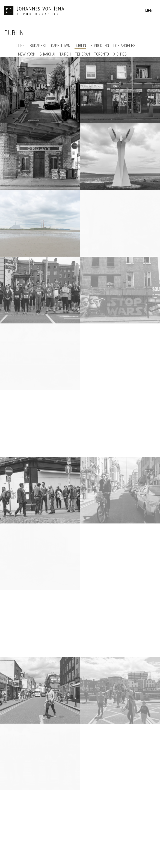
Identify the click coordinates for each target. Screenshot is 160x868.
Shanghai (47, 54)
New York (27, 54)
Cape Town (61, 46)
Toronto (102, 54)
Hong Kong (100, 46)
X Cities (120, 54)
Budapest (38, 46)
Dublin (80, 46)
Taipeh (65, 54)
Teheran (82, 54)
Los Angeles (124, 46)
